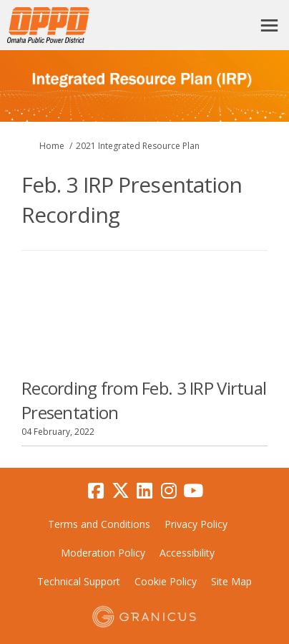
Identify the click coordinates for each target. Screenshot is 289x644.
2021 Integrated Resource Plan (138, 146)
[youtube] (193, 491)
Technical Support (79, 581)
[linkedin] (144, 491)
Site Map (231, 581)
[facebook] (96, 491)
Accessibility (187, 553)
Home (52, 146)
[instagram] (169, 491)
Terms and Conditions (99, 524)
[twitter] (120, 491)
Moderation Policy (103, 553)
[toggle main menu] (269, 25)
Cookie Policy (166, 581)
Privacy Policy (196, 524)
